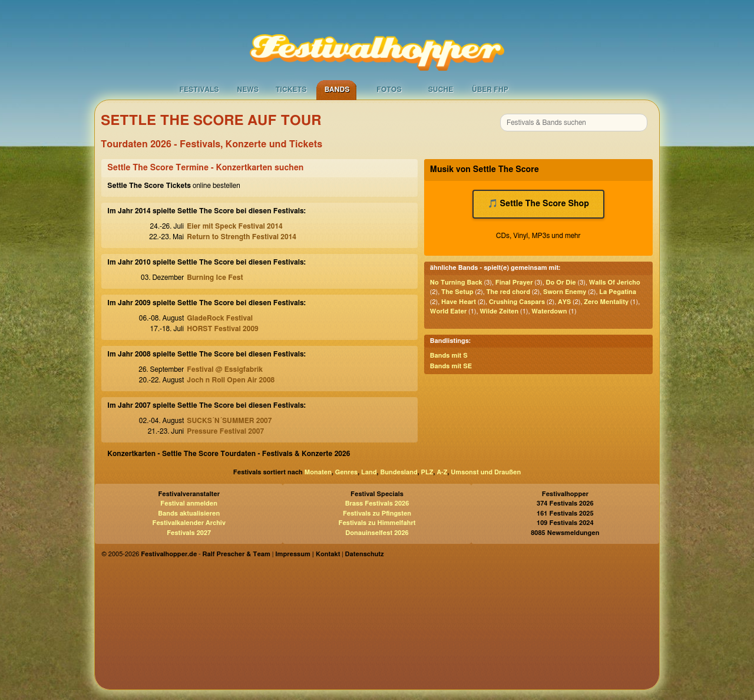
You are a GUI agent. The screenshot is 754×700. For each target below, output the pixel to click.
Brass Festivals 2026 (377, 503)
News (248, 90)
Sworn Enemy (565, 292)
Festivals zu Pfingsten (377, 514)
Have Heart (459, 302)
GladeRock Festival (220, 318)
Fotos (389, 90)
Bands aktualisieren (189, 514)
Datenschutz (365, 554)
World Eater (448, 311)
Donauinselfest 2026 (377, 533)
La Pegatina (618, 292)
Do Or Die (561, 283)
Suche (441, 90)
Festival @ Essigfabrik (225, 369)
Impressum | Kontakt (307, 554)
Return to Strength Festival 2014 (242, 237)
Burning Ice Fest (215, 278)
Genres (346, 472)
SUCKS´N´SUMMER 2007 (229, 421)
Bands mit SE (451, 366)
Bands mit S (449, 356)
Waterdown (549, 311)
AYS (564, 302)
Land (369, 472)
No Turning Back (456, 283)
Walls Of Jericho (615, 283)
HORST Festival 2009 (223, 329)
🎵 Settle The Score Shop (538, 204)
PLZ (427, 472)
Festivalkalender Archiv (188, 523)
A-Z (442, 472)
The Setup (457, 292)
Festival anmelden (189, 503)
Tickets (291, 90)
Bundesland (399, 472)
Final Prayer (514, 283)
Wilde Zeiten (499, 311)
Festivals (199, 90)
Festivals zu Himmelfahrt (377, 523)
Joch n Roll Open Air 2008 (231, 380)
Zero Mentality (606, 302)
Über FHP (490, 90)
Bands (337, 90)
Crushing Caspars (517, 302)
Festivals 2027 (189, 533)
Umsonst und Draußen (486, 472)
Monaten (318, 472)
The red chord (508, 292)
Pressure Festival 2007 (225, 431)
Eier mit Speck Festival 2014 (235, 226)
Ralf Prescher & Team (237, 554)
